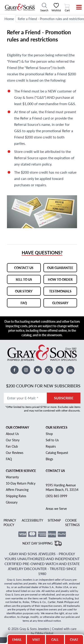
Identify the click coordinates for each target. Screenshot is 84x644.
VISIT (36, 639)
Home (9, 19)
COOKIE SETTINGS (73, 516)
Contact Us (55, 464)
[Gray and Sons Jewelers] (20, 7)
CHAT (76, 638)
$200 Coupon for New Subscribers (44, 379)
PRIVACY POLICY (10, 516)
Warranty (13, 470)
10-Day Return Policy (21, 477)
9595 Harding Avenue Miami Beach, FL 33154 (62, 481)
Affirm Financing (18, 483)
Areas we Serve (56, 502)
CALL (55, 639)
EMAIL (17, 639)
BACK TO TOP (42, 628)
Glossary (12, 496)
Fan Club (12, 440)
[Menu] (76, 7)
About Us (13, 427)
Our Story (13, 434)
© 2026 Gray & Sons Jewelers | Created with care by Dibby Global (42, 616)
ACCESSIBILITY (33, 514)
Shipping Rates (16, 489)
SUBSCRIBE (64, 392)
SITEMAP (55, 514)
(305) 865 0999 (56, 489)
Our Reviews (15, 446)
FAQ (9, 452)
